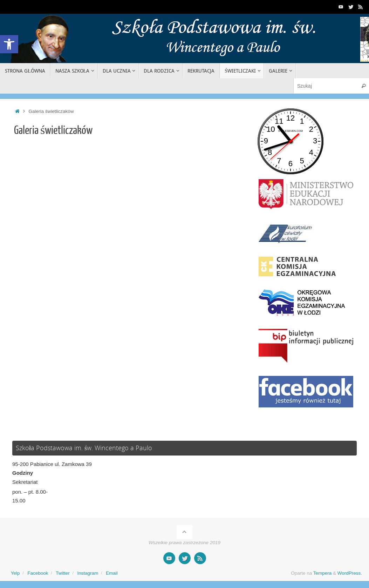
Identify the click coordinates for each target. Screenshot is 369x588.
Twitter (63, 573)
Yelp (15, 573)
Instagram (88, 573)
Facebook (38, 573)
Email (112, 573)
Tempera (323, 573)
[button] (9, 44)
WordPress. (350, 573)
